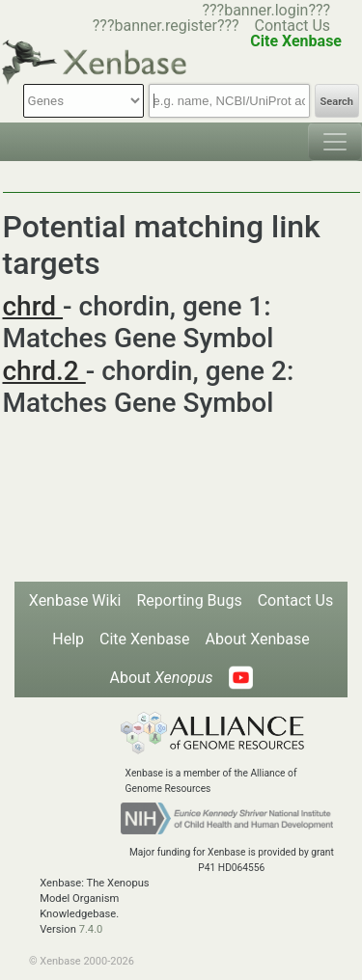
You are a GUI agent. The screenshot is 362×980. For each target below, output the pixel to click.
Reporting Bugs (189, 600)
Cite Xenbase (145, 639)
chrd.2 (44, 371)
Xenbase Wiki (75, 600)
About (161, 678)
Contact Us (293, 26)
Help (68, 639)
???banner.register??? (166, 26)
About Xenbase (258, 639)
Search (337, 102)
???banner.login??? (266, 10)
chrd (33, 306)
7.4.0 (91, 929)
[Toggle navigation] (335, 142)
